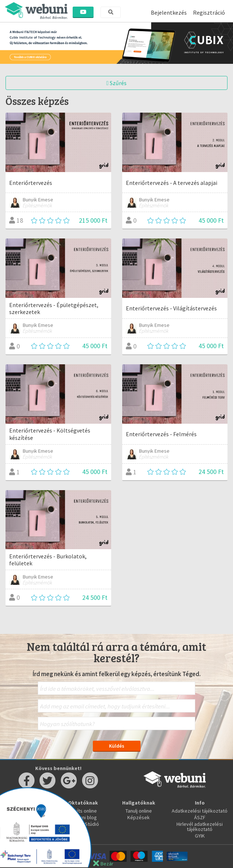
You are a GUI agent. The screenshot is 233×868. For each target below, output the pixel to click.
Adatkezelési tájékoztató (200, 811)
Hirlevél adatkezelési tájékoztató (200, 827)
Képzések (139, 817)
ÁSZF (200, 817)
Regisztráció (209, 12)
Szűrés (116, 83)
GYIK (200, 836)
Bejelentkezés (169, 12)
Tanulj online (139, 811)
